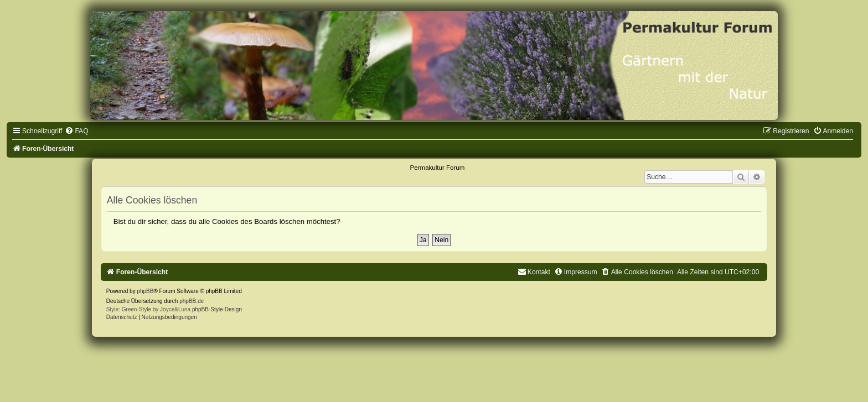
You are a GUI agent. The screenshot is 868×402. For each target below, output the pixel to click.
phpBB (145, 291)
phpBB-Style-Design (217, 309)
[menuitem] (76, 131)
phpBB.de (192, 301)
